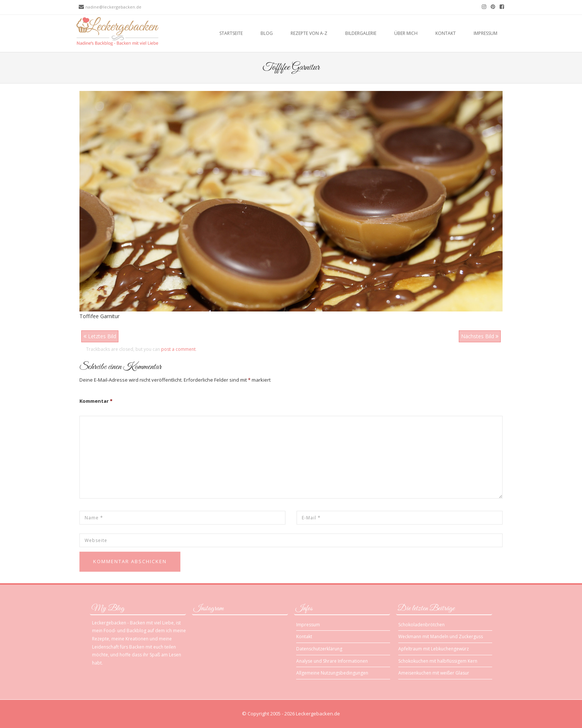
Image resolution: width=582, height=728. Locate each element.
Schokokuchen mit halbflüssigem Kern (438, 661)
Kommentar (96, 401)
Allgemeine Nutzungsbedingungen (332, 673)
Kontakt (446, 33)
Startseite (231, 33)
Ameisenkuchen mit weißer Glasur (434, 673)
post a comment (178, 349)
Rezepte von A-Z (309, 33)
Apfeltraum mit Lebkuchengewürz (434, 649)
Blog (267, 33)
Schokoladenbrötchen (421, 625)
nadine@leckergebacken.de (113, 7)
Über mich (406, 33)
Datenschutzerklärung (319, 649)
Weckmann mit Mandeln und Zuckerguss (441, 636)
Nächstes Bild (480, 336)
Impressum (485, 33)
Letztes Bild (100, 336)
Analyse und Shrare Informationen (332, 661)
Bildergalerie (361, 33)
